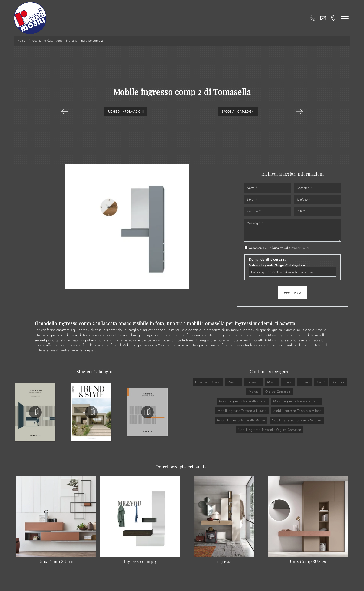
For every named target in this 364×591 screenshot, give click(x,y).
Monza (254, 392)
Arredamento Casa (41, 41)
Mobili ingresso (67, 41)
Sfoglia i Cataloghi (238, 111)
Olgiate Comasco (278, 392)
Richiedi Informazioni (126, 111)
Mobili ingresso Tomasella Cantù (297, 401)
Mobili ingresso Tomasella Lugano (242, 411)
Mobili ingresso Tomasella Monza (241, 420)
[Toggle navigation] (345, 18)
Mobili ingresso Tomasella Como (243, 401)
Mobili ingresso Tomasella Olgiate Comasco (270, 430)
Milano (272, 382)
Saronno (338, 382)
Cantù (321, 382)
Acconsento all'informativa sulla (279, 248)
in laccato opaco (208, 382)
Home (21, 41)
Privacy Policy (300, 248)
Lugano (305, 382)
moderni (234, 382)
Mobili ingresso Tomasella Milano (297, 411)
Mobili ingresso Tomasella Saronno (297, 420)
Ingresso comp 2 (92, 41)
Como (288, 382)
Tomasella (253, 382)
